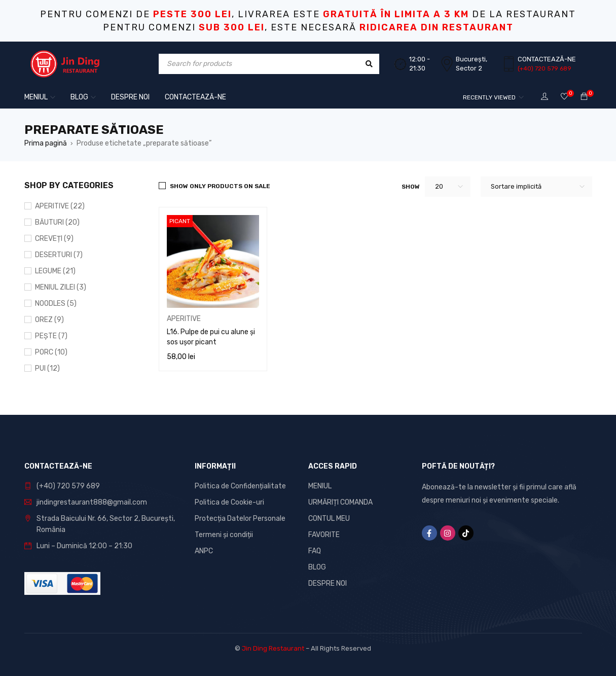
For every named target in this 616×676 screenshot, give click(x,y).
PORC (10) (51, 352)
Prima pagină (46, 143)
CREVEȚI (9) (54, 239)
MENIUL (320, 486)
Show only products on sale (220, 186)
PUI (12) (47, 368)
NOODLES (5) (56, 304)
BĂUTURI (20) (57, 222)
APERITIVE (184, 319)
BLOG (317, 567)
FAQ (315, 551)
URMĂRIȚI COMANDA (340, 502)
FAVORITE (324, 535)
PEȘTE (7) (51, 336)
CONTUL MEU (329, 519)
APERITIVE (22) (60, 206)
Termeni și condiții (224, 535)
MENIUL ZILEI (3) (61, 287)
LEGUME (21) (55, 271)
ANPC (204, 551)
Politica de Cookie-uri (229, 502)
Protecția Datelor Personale (240, 519)
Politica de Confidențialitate (240, 486)
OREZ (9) (49, 320)
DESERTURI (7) (59, 255)
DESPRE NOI (328, 583)
